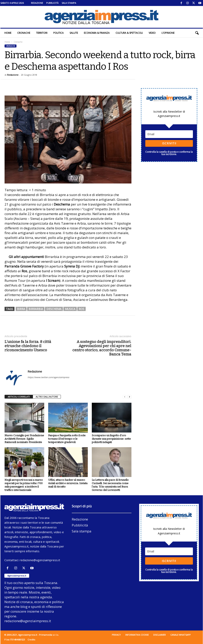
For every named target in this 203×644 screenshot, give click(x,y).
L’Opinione (168, 33)
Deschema (54, 309)
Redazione (37, 3)
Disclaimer (159, 635)
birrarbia (36, 309)
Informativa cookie (137, 635)
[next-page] (129, 397)
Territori (42, 33)
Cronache (24, 33)
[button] (197, 33)
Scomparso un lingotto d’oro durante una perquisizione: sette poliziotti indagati (111, 439)
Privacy (116, 635)
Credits (31, 640)
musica (70, 309)
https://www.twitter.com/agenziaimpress (48, 377)
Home (8, 33)
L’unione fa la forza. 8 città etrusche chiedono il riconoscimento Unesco (28, 346)
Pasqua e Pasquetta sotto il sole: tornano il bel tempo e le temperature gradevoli (67, 439)
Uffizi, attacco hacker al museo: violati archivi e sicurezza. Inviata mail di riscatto (68, 483)
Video (152, 33)
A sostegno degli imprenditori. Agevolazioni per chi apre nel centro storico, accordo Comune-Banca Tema (102, 348)
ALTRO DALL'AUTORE (47, 397)
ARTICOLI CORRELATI (19, 397)
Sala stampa (69, 3)
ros (81, 309)
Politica (58, 33)
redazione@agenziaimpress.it (40, 560)
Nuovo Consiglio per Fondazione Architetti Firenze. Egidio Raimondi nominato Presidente (24, 439)
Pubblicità (52, 3)
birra (21, 309)
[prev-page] (125, 397)
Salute (74, 33)
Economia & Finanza (97, 33)
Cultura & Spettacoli (129, 33)
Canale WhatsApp (180, 635)
